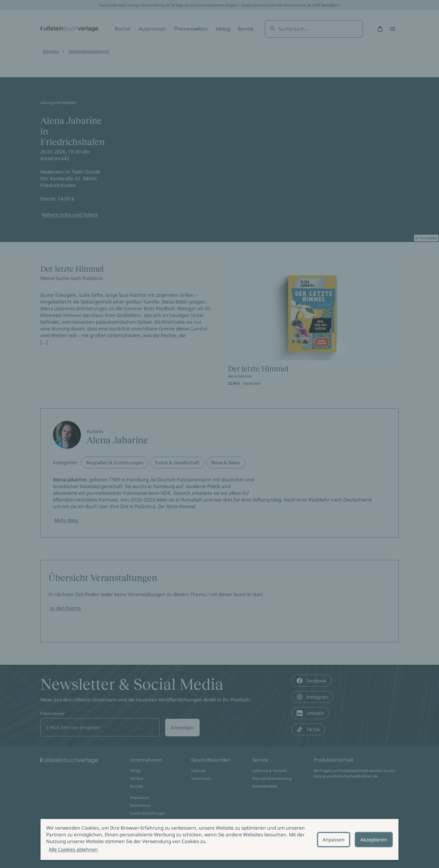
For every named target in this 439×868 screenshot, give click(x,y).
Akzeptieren (374, 840)
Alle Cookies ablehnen (73, 849)
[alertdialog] (219, 839)
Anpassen (334, 840)
